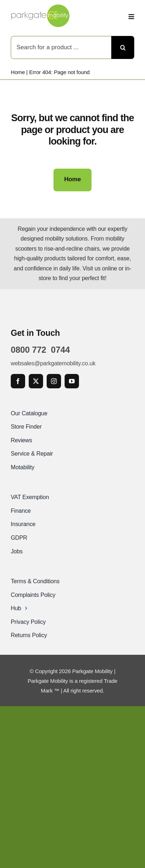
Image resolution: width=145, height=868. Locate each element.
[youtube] (72, 381)
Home (18, 72)
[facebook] (18, 381)
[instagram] (54, 381)
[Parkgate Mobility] (40, 7)
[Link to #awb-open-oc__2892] (131, 17)
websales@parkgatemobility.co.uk (53, 363)
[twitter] (36, 381)
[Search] (123, 47)
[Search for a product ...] (61, 47)
